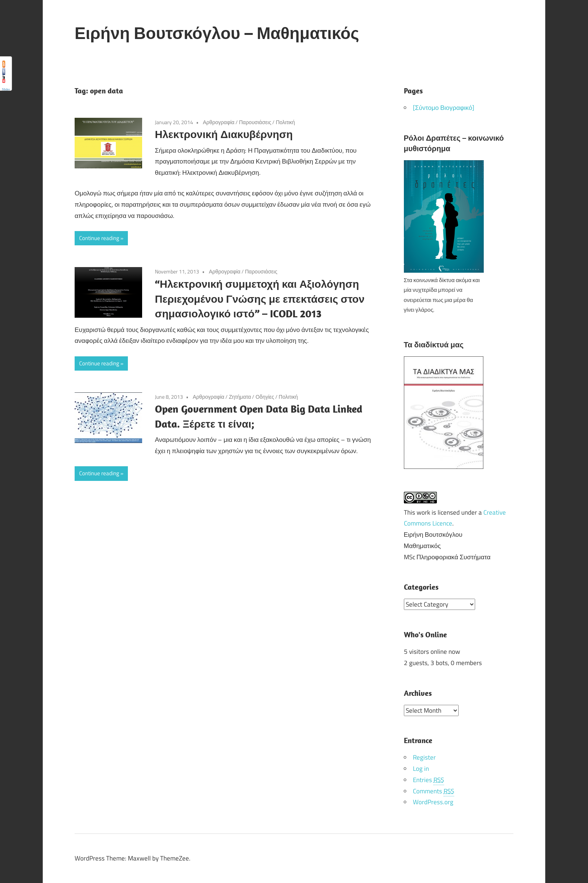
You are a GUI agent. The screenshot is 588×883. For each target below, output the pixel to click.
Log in (421, 768)
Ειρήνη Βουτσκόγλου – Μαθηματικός (217, 33)
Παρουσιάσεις (255, 122)
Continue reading (99, 238)
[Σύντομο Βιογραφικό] (444, 108)
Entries (428, 780)
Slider (6, 89)
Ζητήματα (240, 397)
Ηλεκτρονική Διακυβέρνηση (224, 134)
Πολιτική (285, 122)
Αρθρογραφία (219, 122)
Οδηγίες (265, 397)
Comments (433, 791)
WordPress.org (433, 802)
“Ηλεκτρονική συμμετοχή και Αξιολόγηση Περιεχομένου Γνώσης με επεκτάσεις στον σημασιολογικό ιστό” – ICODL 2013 (260, 299)
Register (424, 757)
